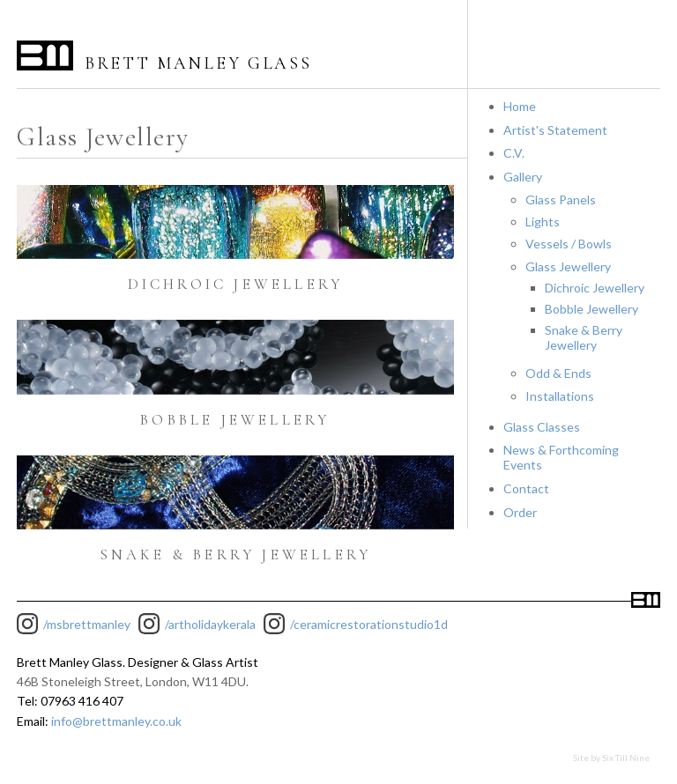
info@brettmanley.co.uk (116, 721)
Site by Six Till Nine (611, 758)
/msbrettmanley (87, 624)
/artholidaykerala (210, 624)
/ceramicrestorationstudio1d (369, 624)
